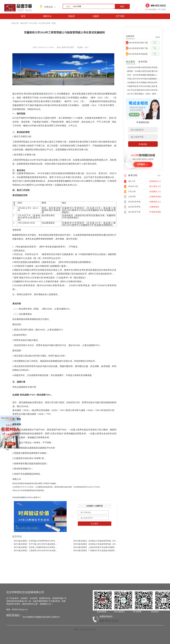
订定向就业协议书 (103, 274)
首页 (23, 16)
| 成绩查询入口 (155, 202)
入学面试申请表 (74, 282)
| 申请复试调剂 (155, 212)
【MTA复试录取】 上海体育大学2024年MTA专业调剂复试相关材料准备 (43, 551)
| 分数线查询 (154, 207)
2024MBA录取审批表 (54, 285)
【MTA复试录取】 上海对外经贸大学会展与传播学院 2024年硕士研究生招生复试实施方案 (110, 547)
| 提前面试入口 (155, 181)
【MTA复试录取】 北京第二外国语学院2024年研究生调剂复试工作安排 (43, 547)
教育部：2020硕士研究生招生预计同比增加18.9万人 (149, 71)
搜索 (122, 7)
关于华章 (120, 16)
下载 (155, 43)
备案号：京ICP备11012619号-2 (85, 629)
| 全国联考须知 (155, 197)
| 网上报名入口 (155, 186)
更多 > (160, 176)
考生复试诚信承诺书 (55, 247)
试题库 (96, 16)
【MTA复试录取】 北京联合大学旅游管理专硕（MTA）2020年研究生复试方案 (105, 544)
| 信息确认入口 (155, 192)
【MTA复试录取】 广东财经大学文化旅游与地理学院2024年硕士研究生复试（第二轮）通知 (111, 551)
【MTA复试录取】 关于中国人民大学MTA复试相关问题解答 (38, 544)
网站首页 (24, 23)
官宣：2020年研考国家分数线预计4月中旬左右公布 (148, 75)
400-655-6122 (109, 621)
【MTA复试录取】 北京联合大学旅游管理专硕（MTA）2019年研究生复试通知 (105, 541)
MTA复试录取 (45, 23)
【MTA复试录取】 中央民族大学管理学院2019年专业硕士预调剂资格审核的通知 (46, 541)
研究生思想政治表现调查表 (78, 262)
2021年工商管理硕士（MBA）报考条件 (143, 94)
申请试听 (143, 144)
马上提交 (94, 524)
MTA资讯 (33, 23)
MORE (158, 37)
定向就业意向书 (45, 274)
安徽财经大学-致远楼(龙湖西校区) (97, 225)
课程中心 (47, 16)
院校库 (72, 16)
